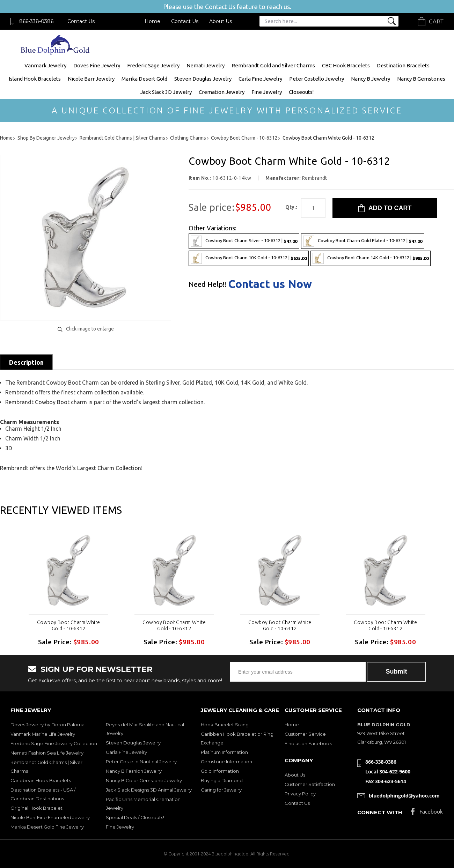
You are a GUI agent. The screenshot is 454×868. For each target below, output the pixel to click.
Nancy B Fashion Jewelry (134, 771)
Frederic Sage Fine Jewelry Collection (54, 743)
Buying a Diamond (222, 780)
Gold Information (220, 771)
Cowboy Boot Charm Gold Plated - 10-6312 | (363, 241)
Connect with (380, 812)
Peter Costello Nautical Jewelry (141, 762)
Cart (436, 21)
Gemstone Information (226, 762)
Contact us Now (270, 284)
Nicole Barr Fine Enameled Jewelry (50, 817)
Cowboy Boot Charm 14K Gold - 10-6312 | (371, 258)
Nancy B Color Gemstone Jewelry (144, 780)
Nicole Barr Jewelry (91, 79)
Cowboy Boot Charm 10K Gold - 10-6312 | (249, 258)
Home (152, 21)
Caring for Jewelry (221, 790)
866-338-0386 (36, 21)
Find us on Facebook (308, 743)
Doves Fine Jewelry (97, 65)
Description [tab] (26, 362)
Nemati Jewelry (206, 65)
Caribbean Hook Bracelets (41, 780)
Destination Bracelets (403, 65)
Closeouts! (301, 92)
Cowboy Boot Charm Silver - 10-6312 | (244, 241)
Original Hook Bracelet (36, 808)
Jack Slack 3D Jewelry (166, 92)
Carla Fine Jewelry (260, 79)
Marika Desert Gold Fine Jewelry (47, 827)
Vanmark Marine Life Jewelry (43, 734)
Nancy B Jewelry (371, 79)
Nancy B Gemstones (421, 79)
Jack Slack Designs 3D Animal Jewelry (149, 790)
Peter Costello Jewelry (317, 79)
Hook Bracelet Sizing (225, 725)
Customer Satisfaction (310, 784)
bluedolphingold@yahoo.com (404, 796)
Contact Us (81, 21)
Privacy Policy (300, 794)
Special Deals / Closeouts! (135, 817)
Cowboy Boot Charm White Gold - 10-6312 (69, 625)
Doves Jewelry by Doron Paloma (47, 725)
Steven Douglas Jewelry (203, 79)
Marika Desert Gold (144, 79)
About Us (221, 21)
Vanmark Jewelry (45, 65)
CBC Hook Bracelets (346, 65)
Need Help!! (207, 284)
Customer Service (305, 734)
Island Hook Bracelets (35, 79)
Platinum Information (224, 752)
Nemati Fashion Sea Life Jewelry (47, 753)
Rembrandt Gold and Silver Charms (273, 65)
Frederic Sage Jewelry (153, 65)
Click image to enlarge (90, 329)
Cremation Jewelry (222, 92)
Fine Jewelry (267, 92)
